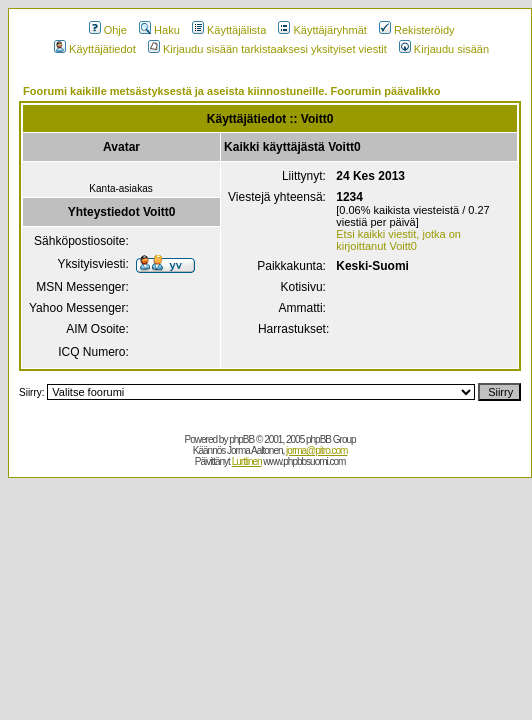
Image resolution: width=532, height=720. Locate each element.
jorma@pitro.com (316, 450)
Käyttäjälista (229, 30)
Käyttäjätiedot (95, 49)
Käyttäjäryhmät (322, 30)
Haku (159, 30)
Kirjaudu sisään (444, 49)
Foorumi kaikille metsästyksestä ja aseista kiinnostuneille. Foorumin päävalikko (232, 91)
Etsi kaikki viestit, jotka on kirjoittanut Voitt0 (398, 240)
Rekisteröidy (417, 30)
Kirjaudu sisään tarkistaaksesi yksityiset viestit (267, 49)
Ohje (108, 30)
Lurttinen (247, 461)
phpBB (241, 439)
